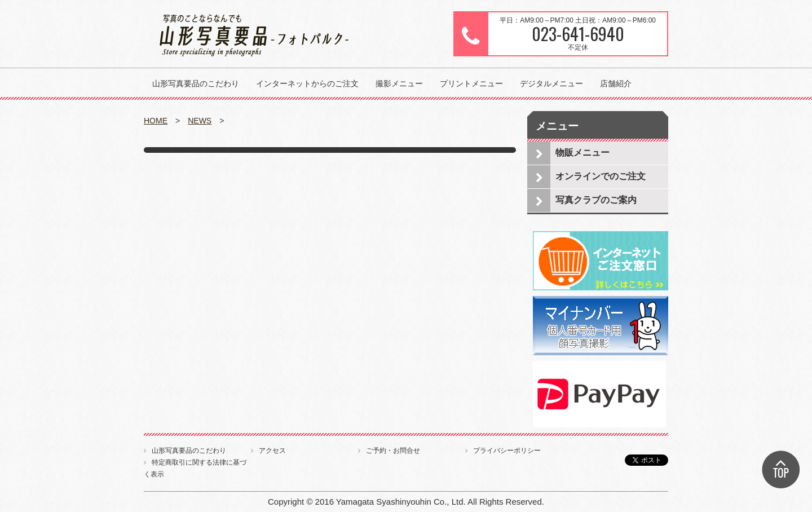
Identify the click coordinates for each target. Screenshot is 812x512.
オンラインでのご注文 (601, 176)
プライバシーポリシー (507, 451)
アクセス (272, 451)
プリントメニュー (471, 83)
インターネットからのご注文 (307, 83)
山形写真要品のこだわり (196, 83)
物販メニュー (582, 153)
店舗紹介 (616, 83)
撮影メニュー (399, 83)
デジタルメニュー (551, 83)
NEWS (200, 121)
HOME (156, 121)
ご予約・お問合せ (393, 451)
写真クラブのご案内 (596, 200)
